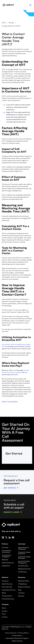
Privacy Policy (23, 633)
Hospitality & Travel (9, 590)
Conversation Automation (6, 551)
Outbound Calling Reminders (24, 558)
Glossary (21, 596)
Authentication (23, 566)
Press (4, 614)
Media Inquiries (17, 641)
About (4, 608)
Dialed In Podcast (24, 587)
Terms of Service (11, 633)
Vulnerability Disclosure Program (17, 638)
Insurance (5, 581)
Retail (4, 593)
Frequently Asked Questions (24, 553)
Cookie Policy (17, 636)
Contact (5, 617)
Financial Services (8, 599)
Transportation (7, 596)
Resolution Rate (24, 581)
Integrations (6, 566)
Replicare (5, 560)
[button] (30, 5)
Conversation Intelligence (6, 556)
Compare (21, 593)
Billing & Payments (24, 569)
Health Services (7, 584)
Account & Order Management (24, 562)
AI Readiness (23, 584)
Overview (5, 548)
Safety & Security (8, 563)
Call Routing (22, 572)
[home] (8, 5)
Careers (5, 611)
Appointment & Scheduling (23, 548)
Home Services (7, 587)
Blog (20, 590)
